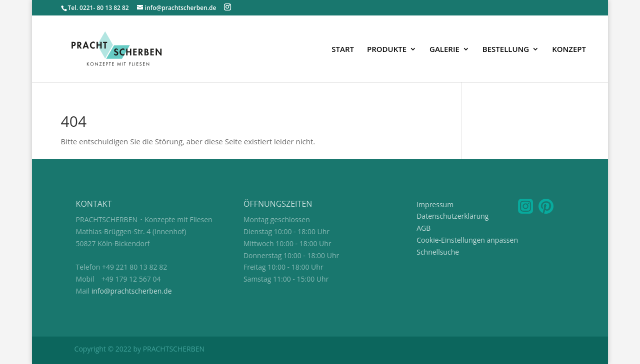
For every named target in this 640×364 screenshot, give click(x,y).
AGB (423, 228)
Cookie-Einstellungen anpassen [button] (467, 240)
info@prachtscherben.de (132, 291)
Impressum (435, 204)
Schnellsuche (438, 252)
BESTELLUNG (506, 50)
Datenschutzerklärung (452, 216)
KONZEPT (569, 50)
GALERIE (444, 50)
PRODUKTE (387, 50)
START (343, 50)
